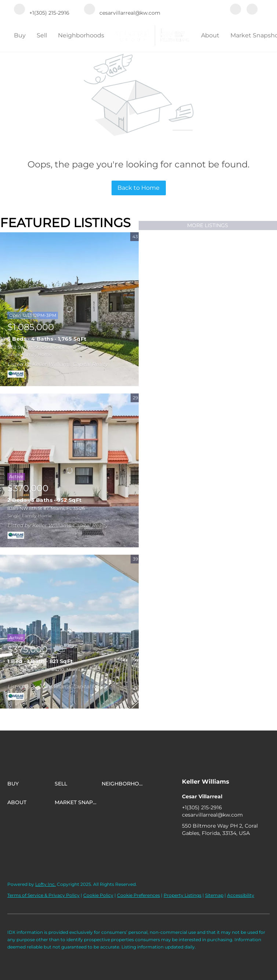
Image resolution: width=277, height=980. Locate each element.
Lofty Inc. (45, 884)
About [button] (210, 35)
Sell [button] (42, 35)
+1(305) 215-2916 (202, 807)
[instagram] (252, 10)
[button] (31, 784)
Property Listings (183, 895)
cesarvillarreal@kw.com (212, 815)
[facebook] (236, 10)
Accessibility (241, 895)
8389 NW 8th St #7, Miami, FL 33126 (46, 508)
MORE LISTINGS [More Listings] (208, 225)
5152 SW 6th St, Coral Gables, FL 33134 (48, 347)
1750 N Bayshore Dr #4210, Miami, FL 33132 (54, 670)
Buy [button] (20, 35)
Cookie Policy (98, 895)
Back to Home (138, 188)
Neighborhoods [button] (81, 35)
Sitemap (214, 895)
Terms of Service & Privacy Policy (43, 895)
